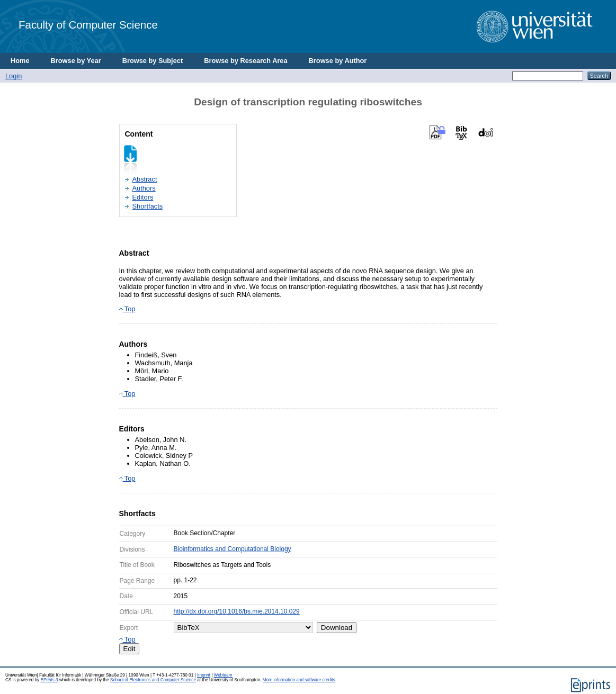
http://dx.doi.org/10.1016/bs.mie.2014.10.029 (237, 611)
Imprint (204, 675)
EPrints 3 (49, 680)
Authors (144, 188)
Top (127, 309)
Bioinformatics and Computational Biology (233, 549)
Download (337, 628)
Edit (130, 649)
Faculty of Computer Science (88, 25)
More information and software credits (299, 680)
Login (14, 76)
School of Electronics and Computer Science (153, 680)
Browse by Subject (153, 61)
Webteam (223, 675)
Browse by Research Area (245, 61)
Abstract (145, 179)
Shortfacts (148, 206)
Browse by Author (338, 61)
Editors (143, 197)
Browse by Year (76, 61)
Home (20, 61)
